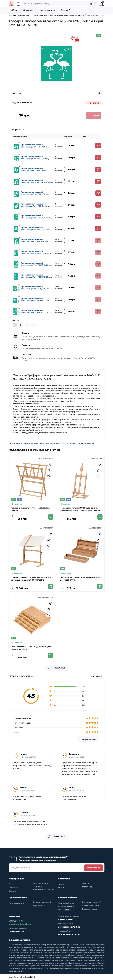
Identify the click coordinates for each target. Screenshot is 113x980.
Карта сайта (39, 906)
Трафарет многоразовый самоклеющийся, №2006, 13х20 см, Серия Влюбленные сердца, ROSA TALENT (36, 217)
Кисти (61, 888)
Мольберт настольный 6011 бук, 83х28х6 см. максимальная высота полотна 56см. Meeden (80, 509)
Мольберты (88, 887)
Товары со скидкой (42, 902)
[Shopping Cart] (102, 4)
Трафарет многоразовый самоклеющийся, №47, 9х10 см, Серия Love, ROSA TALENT (35, 146)
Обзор (14, 10)
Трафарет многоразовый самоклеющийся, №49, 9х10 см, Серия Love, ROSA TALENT (35, 158)
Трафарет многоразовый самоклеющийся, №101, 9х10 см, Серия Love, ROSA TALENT (35, 288)
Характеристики (47, 10)
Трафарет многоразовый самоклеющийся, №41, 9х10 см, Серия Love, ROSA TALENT (35, 193)
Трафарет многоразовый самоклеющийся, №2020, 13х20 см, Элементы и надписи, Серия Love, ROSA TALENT (36, 311)
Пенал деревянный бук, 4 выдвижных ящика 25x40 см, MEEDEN (31, 648)
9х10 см (65, 443)
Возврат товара (40, 883)
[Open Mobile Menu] (18, 4)
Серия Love (75, 443)
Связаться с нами (90, 906)
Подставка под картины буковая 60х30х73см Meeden (31, 509)
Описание (28, 10)
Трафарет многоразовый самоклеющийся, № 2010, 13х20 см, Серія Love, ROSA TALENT (36, 252)
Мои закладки (65, 910)
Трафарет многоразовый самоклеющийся (34, 443)
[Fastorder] (51, 465)
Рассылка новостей (92, 902)
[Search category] (91, 4)
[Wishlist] (49, 476)
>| (33, 325)
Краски (61, 884)
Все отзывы (96, 676)
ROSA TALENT (87, 443)
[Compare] (49, 471)
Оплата (12, 891)
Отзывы (65, 10)
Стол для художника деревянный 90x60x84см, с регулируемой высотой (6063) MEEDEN (32, 579)
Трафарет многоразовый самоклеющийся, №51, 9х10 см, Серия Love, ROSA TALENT (35, 240)
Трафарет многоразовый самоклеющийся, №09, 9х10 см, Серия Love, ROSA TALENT (35, 205)
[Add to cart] (98, 146)
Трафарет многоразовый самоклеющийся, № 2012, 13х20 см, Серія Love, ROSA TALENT (36, 264)
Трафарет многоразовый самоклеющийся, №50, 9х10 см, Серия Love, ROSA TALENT (35, 169)
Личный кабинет (66, 903)
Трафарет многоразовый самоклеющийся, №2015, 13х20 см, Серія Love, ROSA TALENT (36, 276)
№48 (58, 443)
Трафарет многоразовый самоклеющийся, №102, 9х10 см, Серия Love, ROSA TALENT (35, 300)
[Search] (95, 4)
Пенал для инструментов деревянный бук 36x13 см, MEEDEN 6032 (81, 579)
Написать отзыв (88, 739)
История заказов (66, 906)
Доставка (13, 888)
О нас (11, 884)
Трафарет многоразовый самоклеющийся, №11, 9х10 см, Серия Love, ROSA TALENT (37, 181)
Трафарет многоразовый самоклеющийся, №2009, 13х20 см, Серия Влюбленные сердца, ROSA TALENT (36, 229)
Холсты (86, 883)
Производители (17, 903)
